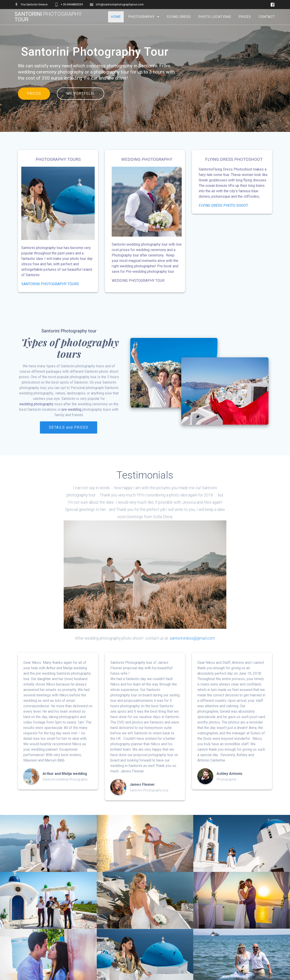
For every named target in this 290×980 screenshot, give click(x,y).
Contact (267, 17)
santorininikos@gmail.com (192, 638)
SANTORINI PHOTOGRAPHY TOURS (50, 284)
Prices (245, 17)
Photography (142, 17)
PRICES (34, 94)
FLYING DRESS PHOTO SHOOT (223, 205)
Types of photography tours (69, 348)
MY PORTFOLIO (81, 94)
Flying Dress (179, 17)
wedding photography (36, 404)
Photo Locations (215, 17)
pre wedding (71, 409)
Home (116, 17)
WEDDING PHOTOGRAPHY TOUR (138, 281)
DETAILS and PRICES (69, 427)
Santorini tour (48, 17)
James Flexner (142, 784)
